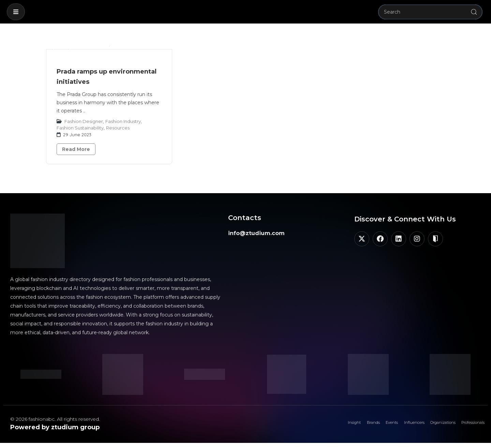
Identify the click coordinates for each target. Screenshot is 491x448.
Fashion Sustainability (80, 128)
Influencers (386, 426)
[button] (16, 12)
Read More (76, 149)
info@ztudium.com (256, 233)
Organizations (425, 426)
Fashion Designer (84, 121)
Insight (303, 426)
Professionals (467, 426)
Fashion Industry (123, 121)
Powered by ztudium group (55, 427)
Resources (118, 128)
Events (355, 426)
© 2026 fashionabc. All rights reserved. (55, 419)
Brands (329, 426)
